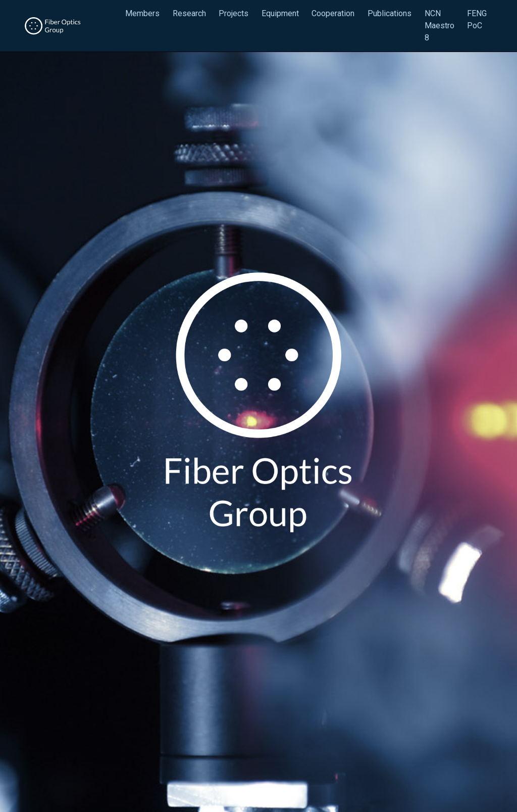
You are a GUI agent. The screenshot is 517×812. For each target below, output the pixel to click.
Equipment (280, 13)
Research (189, 13)
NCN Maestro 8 (440, 26)
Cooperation (333, 13)
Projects (234, 13)
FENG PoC (477, 19)
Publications (390, 13)
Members (142, 13)
